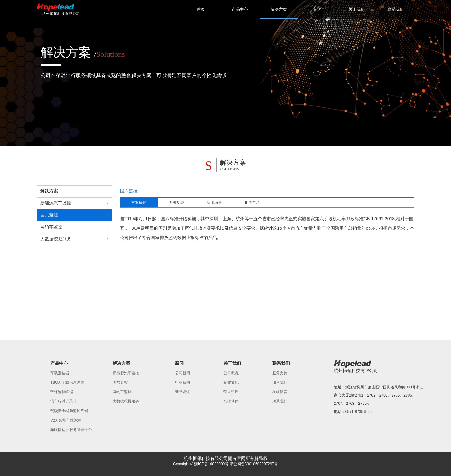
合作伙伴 (231, 401)
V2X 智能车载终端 (66, 420)
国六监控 (120, 382)
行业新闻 (183, 382)
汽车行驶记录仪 (64, 401)
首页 (201, 9)
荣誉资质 (231, 392)
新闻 (318, 9)
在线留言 (280, 392)
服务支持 (280, 373)
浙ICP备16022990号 (211, 464)
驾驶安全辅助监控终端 (69, 411)
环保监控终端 (62, 392)
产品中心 (240, 9)
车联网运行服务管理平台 (71, 430)
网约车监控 (122, 392)
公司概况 (231, 373)
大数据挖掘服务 (126, 401)
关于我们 (357, 9)
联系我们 (396, 9)
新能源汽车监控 (126, 373)
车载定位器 (60, 373)
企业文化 (231, 382)
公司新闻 (183, 373)
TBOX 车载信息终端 (67, 382)
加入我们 (280, 382)
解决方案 (279, 13)
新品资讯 (183, 392)
